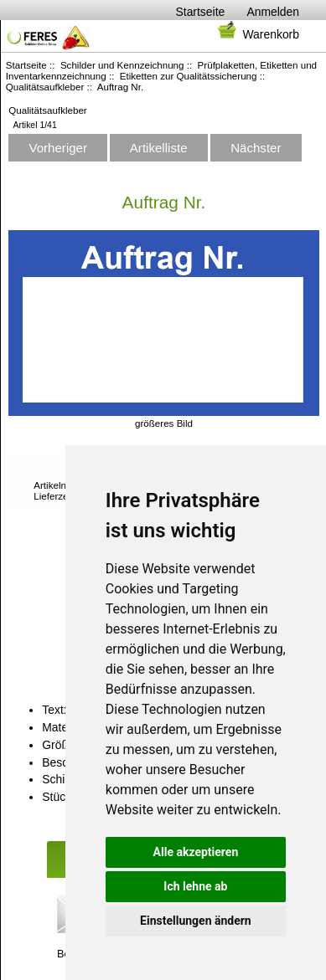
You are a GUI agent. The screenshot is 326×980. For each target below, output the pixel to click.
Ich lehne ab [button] (195, 886)
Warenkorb (257, 34)
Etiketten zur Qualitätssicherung (189, 76)
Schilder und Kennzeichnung (122, 65)
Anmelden (273, 12)
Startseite (201, 12)
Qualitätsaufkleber (45, 87)
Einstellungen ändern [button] (196, 921)
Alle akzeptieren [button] (196, 852)
